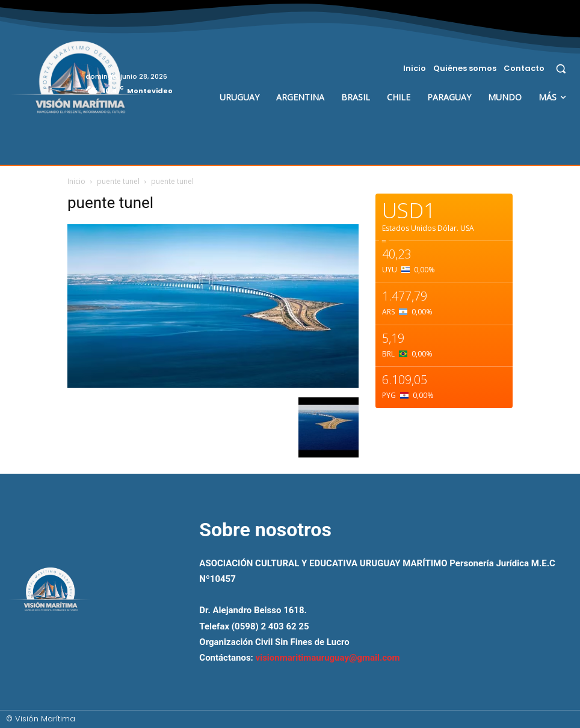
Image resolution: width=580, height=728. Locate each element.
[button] (561, 68)
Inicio (76, 181)
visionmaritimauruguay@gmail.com (328, 658)
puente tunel (118, 181)
